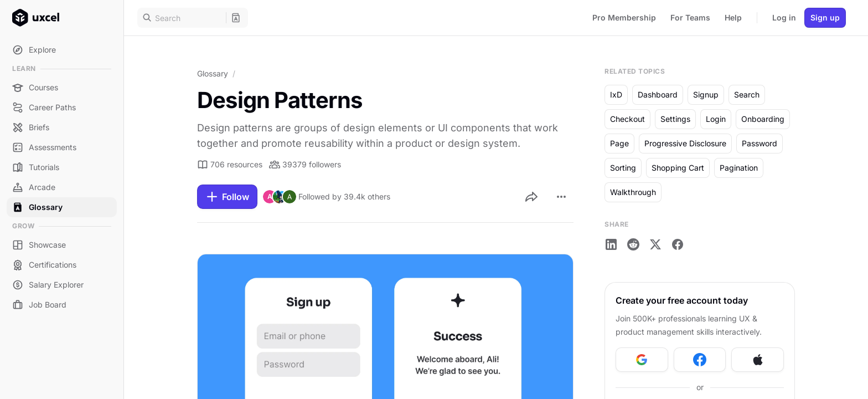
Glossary (213, 73)
